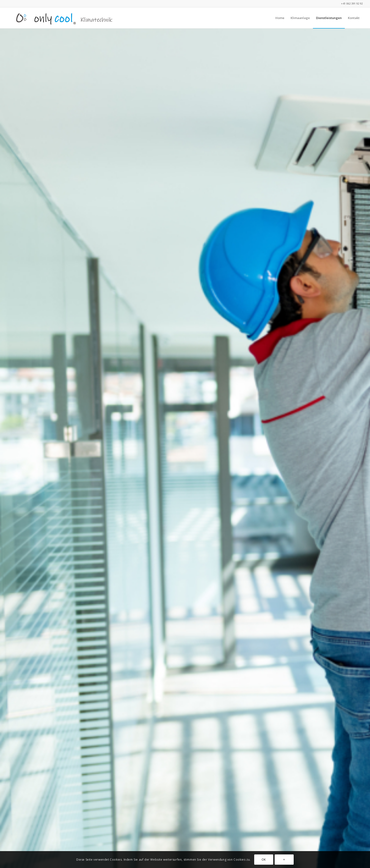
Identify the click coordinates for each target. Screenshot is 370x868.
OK (264, 860)
